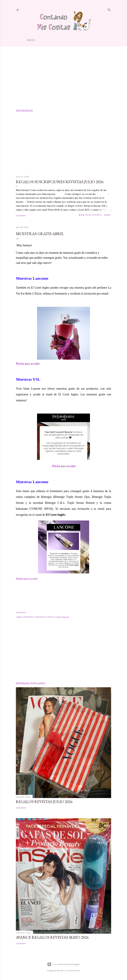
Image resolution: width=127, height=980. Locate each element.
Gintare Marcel (73, 970)
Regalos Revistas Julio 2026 (44, 802)
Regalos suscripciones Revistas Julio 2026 (60, 182)
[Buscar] (109, 9)
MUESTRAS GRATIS (44, 617)
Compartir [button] (21, 215)
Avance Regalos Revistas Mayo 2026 (52, 937)
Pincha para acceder (28, 364)
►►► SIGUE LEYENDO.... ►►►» (95, 215)
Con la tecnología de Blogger (64, 964)
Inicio (31, 40)
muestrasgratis (62, 617)
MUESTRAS (28, 617)
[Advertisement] (63, 78)
